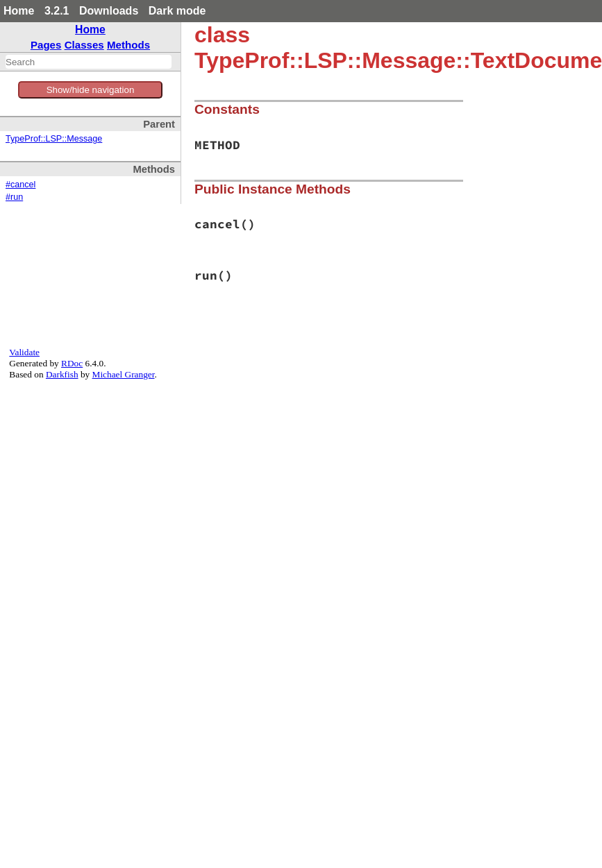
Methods (128, 45)
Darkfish (62, 374)
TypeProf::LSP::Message (54, 139)
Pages (46, 45)
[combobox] (89, 62)
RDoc (72, 363)
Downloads (109, 11)
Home (19, 11)
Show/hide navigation (91, 90)
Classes (84, 45)
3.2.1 (57, 11)
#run (14, 197)
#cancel (20, 185)
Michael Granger (124, 374)
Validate (24, 352)
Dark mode (177, 11)
